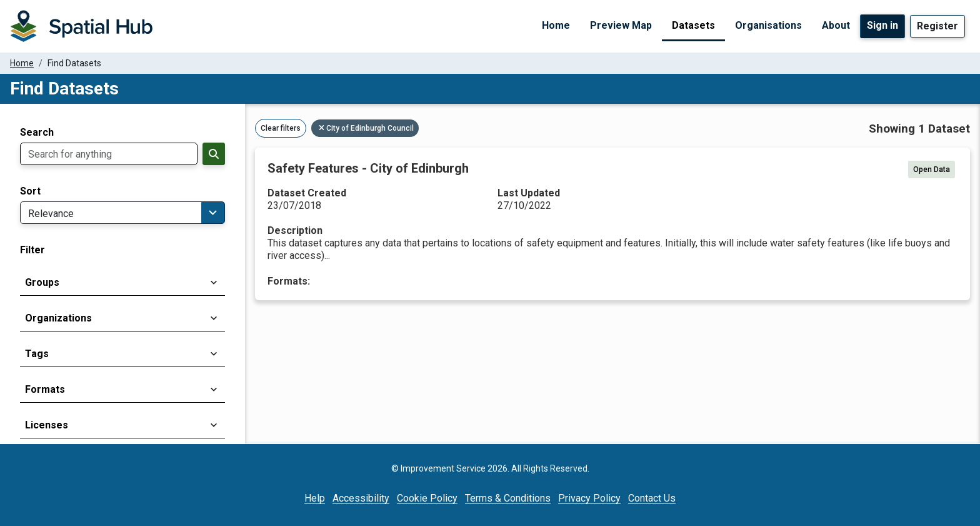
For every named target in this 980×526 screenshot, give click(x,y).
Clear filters (281, 128)
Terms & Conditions (508, 498)
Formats (45, 389)
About (836, 25)
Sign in (882, 25)
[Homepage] (81, 26)
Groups (42, 282)
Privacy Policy (589, 498)
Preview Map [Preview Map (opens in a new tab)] (621, 25)
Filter (32, 250)
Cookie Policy (427, 498)
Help (315, 498)
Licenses (47, 425)
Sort (30, 191)
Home (556, 25)
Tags (37, 354)
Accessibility (361, 498)
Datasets (693, 25)
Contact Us (652, 498)
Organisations (768, 25)
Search (37, 133)
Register (937, 26)
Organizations (58, 318)
